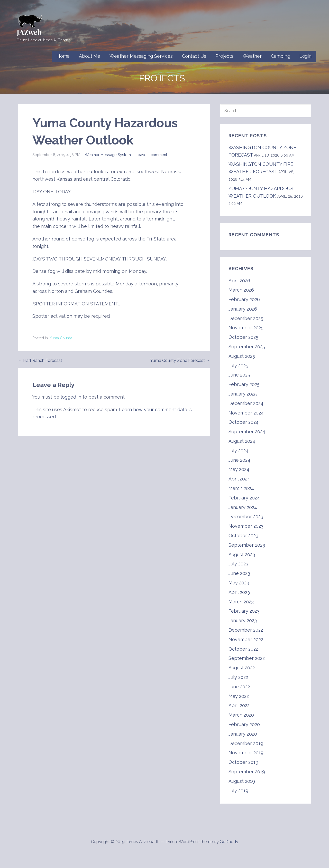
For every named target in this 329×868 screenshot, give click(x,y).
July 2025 (238, 366)
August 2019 (242, 781)
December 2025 (246, 318)
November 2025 (246, 328)
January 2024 (243, 507)
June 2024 (239, 460)
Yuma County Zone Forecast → (180, 360)
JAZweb (29, 32)
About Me (90, 56)
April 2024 (239, 479)
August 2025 (242, 356)
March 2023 (241, 602)
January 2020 (243, 734)
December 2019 (246, 743)
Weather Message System (108, 155)
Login (305, 56)
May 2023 (239, 583)
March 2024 (241, 488)
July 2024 (239, 451)
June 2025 (239, 375)
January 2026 (243, 309)
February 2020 (244, 724)
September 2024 (247, 432)
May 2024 (239, 469)
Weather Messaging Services (141, 56)
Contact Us (194, 56)
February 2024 (244, 498)
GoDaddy (229, 842)
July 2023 (238, 564)
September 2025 (247, 347)
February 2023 (244, 611)
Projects (224, 56)
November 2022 (246, 639)
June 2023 (239, 573)
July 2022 (238, 677)
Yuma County (61, 338)
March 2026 (241, 290)
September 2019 (247, 772)
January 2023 (243, 620)
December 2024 (246, 403)
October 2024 (244, 422)
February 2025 (244, 384)
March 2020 (241, 715)
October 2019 (243, 762)
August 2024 (242, 441)
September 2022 (247, 658)
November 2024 (246, 413)
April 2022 (239, 705)
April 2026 (239, 281)
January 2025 (243, 394)
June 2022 (239, 687)
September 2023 (247, 545)
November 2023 (246, 526)
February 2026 (244, 299)
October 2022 (243, 649)
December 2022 (246, 630)
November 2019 (246, 753)
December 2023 (246, 517)
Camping (281, 56)
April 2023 (239, 592)
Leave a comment (151, 155)
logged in (71, 397)
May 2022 (239, 696)
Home (63, 56)
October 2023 (243, 536)
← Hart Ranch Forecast (40, 360)
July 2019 (238, 791)
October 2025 (243, 337)
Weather (252, 56)
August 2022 (242, 668)
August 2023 (242, 554)
